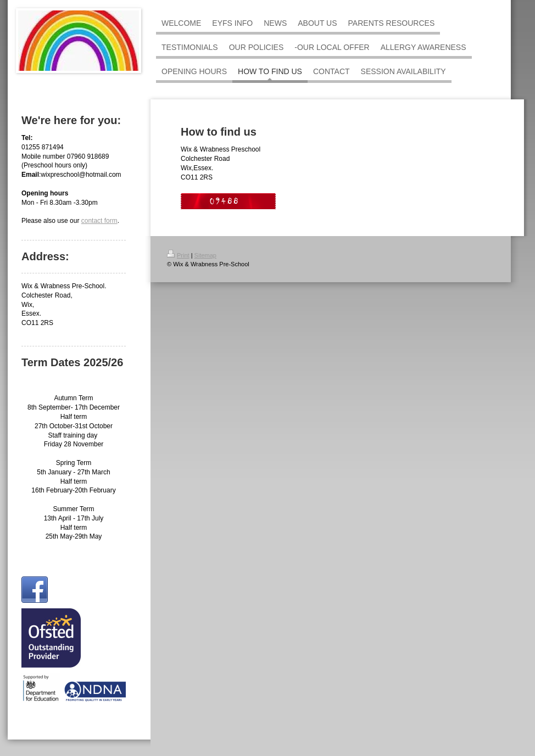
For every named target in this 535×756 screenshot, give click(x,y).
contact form (99, 221)
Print (178, 255)
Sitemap (205, 255)
